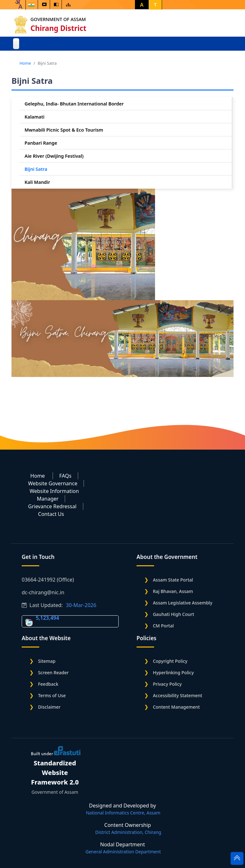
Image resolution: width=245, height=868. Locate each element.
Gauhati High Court (173, 614)
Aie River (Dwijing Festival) (54, 156)
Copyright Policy (170, 661)
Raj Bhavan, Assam (173, 591)
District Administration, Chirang (128, 832)
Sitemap (47, 661)
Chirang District (59, 28)
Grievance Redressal (52, 506)
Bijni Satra (36, 169)
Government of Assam (58, 19)
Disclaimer (49, 707)
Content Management (176, 707)
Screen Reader (53, 673)
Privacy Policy (167, 684)
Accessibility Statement (178, 695)
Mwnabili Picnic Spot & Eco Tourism (64, 130)
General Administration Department (123, 852)
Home (25, 63)
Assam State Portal (173, 580)
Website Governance (53, 483)
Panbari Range (41, 143)
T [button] (155, 5)
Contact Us (51, 514)
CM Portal (163, 626)
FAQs (65, 476)
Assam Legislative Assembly (182, 603)
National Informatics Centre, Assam (123, 813)
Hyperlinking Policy (173, 673)
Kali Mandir (37, 182)
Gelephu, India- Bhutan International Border (74, 104)
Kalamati (34, 117)
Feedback (48, 684)
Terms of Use (52, 695)
